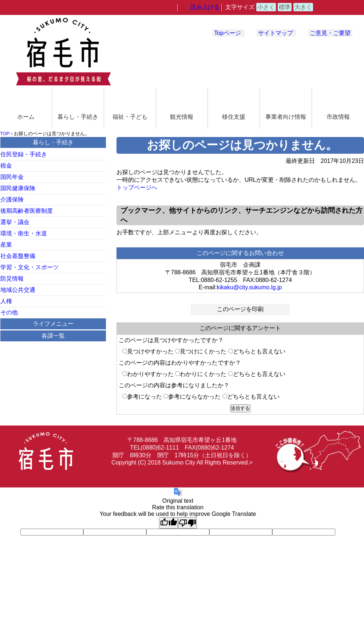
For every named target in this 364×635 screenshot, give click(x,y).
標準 (285, 7)
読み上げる (205, 7)
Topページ (227, 33)
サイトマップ (276, 33)
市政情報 (338, 117)
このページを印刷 (240, 309)
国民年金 (12, 177)
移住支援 (234, 117)
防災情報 (12, 279)
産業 (6, 245)
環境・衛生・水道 (24, 233)
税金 (6, 166)
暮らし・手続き (78, 117)
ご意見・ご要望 (330, 33)
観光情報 (182, 117)
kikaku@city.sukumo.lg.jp (250, 287)
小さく (266, 7)
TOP (5, 134)
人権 (6, 301)
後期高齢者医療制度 (27, 211)
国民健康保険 (18, 188)
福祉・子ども (130, 117)
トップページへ (137, 187)
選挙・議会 (15, 222)
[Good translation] (169, 523)
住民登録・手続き (24, 154)
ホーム (26, 117)
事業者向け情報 (286, 117)
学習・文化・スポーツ (29, 267)
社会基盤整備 (18, 256)
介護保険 (12, 199)
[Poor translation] (187, 523)
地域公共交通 (18, 290)
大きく (303, 7)
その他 (9, 312)
